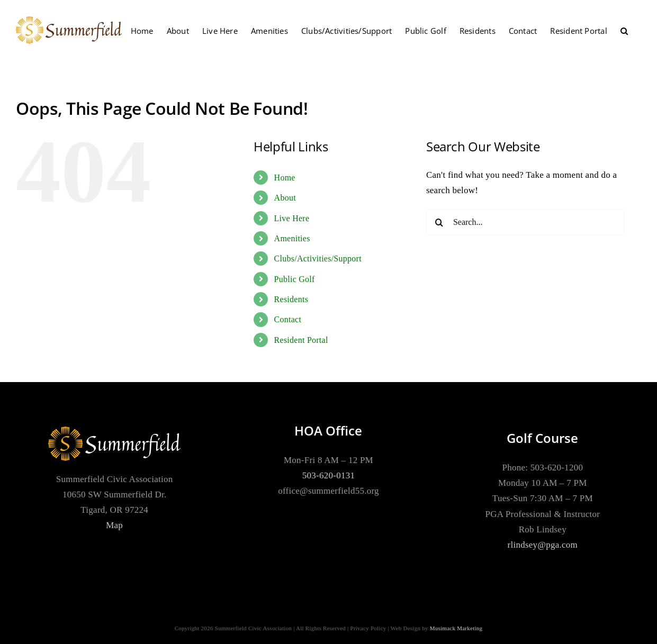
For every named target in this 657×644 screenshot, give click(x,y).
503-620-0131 (328, 475)
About (285, 198)
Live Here (292, 218)
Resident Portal (301, 340)
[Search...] (525, 222)
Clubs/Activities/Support (318, 258)
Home (285, 178)
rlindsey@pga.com (543, 545)
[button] (624, 31)
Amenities (292, 238)
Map (114, 525)
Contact (288, 319)
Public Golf (295, 279)
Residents (291, 299)
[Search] (439, 222)
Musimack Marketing (456, 628)
